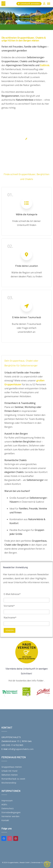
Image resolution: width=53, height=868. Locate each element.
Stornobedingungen (11, 812)
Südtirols (45, 65)
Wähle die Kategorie (27, 214)
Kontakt (5, 820)
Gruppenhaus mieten (12, 767)
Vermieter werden (10, 816)
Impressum (7, 800)
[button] (5, 695)
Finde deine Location (27, 266)
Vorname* (9, 606)
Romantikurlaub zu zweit (13, 779)
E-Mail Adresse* (12, 594)
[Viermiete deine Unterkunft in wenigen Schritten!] (27, 652)
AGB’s (4, 804)
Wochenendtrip (9, 783)
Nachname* (10, 618)
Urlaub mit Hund (9, 771)
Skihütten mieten (10, 775)
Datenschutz (8, 808)
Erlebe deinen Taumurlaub (27, 317)
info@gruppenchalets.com (21, 749)
